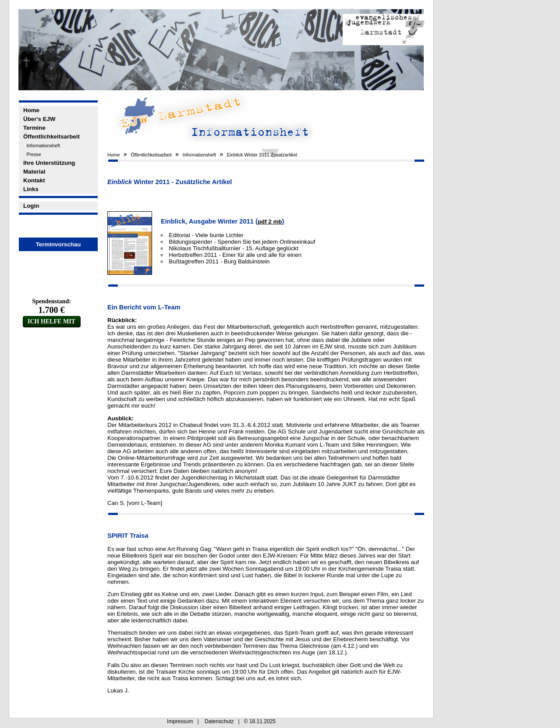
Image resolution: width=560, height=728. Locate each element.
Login (31, 206)
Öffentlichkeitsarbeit (51, 137)
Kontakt (34, 180)
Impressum (180, 721)
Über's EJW (39, 119)
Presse (34, 154)
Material (34, 172)
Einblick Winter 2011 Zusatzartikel (262, 155)
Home (31, 110)
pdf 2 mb (270, 222)
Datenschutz (219, 721)
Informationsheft (43, 146)
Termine (34, 128)
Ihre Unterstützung (49, 163)
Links (31, 189)
